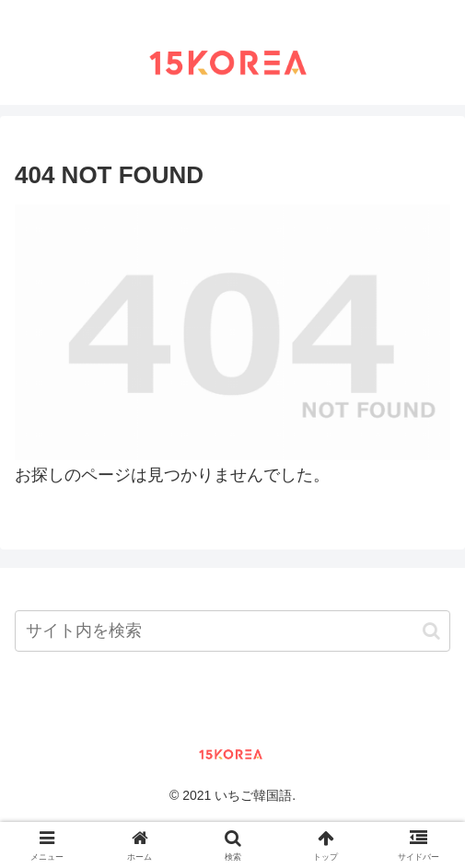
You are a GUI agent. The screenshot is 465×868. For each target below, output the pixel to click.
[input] (232, 631)
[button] (431, 631)
